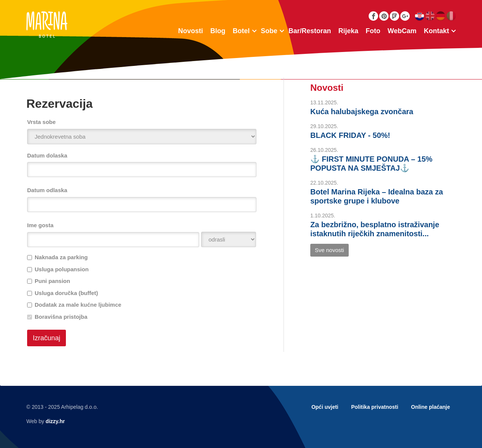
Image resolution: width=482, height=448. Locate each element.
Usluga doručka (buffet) (66, 293)
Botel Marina (47, 24)
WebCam (402, 31)
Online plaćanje (431, 407)
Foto (373, 31)
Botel (241, 31)
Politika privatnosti (374, 407)
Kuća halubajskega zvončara (362, 112)
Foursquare (394, 16)
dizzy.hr (55, 421)
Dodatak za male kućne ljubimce (78, 305)
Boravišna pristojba (61, 317)
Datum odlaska (47, 190)
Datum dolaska (47, 155)
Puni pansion (52, 281)
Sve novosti (329, 250)
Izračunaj (47, 338)
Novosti (191, 31)
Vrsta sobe (41, 122)
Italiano (451, 16)
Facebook (373, 16)
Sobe (269, 31)
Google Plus (405, 16)
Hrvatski (419, 16)
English (430, 16)
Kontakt (437, 31)
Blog (218, 31)
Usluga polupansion (62, 269)
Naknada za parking (61, 257)
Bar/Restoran (310, 31)
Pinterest (384, 16)
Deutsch (440, 16)
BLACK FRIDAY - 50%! (350, 135)
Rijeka (348, 31)
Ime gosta (40, 225)
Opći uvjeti (325, 407)
